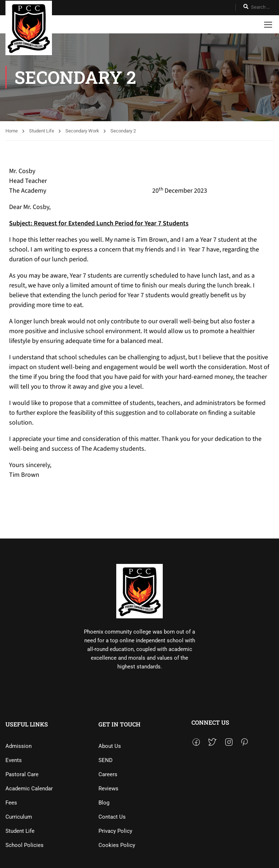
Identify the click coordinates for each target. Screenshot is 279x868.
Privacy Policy (115, 831)
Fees (11, 803)
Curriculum (19, 817)
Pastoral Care (22, 774)
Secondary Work (82, 131)
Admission (19, 746)
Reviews (108, 789)
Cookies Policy (117, 845)
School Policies (25, 845)
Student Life (42, 131)
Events (14, 760)
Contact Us (112, 817)
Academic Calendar (29, 789)
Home (12, 131)
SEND (106, 760)
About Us (110, 746)
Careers (108, 774)
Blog (104, 803)
